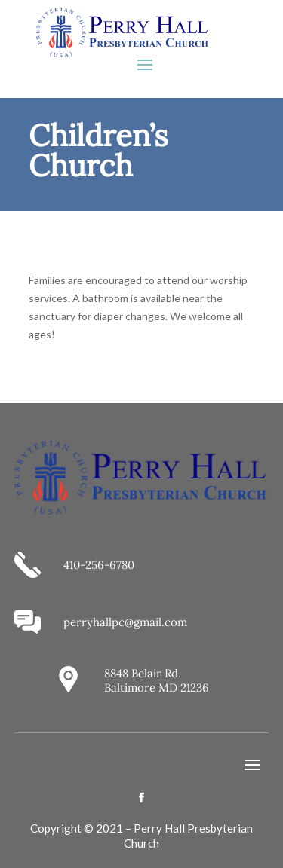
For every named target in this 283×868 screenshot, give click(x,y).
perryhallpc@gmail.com (125, 622)
